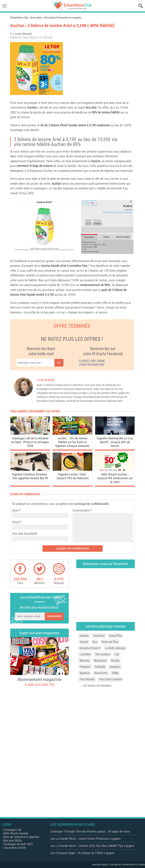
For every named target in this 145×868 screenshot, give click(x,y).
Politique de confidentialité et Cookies (127, 865)
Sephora (85, 673)
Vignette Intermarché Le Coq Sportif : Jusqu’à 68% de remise (115, 442)
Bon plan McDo (13, 841)
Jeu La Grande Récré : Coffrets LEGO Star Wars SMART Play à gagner (93, 846)
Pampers (85, 667)
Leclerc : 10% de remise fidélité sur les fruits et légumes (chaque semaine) (72, 442)
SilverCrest (101, 673)
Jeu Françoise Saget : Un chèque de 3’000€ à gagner (83, 853)
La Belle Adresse (115, 648)
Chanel (84, 642)
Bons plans (36, 18)
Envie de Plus (110, 642)
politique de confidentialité (92, 504)
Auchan (32, 107)
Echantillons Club (19, 18)
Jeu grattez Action (15, 848)
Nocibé (115, 661)
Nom (15, 510)
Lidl (117, 654)
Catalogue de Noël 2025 (18, 844)
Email (16, 522)
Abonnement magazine (39, 682)
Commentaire (82, 510)
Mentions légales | (101, 865)
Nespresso (100, 661)
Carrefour (99, 636)
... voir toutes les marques (96, 686)
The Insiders (103, 654)
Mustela (85, 661)
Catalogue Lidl (12, 830)
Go (59, 363)
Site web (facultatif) (25, 534)
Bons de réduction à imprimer (21, 837)
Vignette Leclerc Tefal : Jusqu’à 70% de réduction (72, 476)
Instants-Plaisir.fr (90, 648)
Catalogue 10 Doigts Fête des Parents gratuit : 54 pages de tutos (90, 831)
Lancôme (85, 654)
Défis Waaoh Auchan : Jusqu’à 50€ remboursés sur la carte (115, 478)
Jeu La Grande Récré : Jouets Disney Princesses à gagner (86, 839)
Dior (95, 642)
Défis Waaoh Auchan (16, 833)
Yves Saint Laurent (110, 679)
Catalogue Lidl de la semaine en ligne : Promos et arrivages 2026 (30, 442)
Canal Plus (115, 636)
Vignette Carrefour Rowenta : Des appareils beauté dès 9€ (30, 476)
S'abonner (54, 616)
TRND (115, 673)
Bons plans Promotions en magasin (63, 18)
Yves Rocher (87, 679)
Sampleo (115, 667)
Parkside (100, 667)
